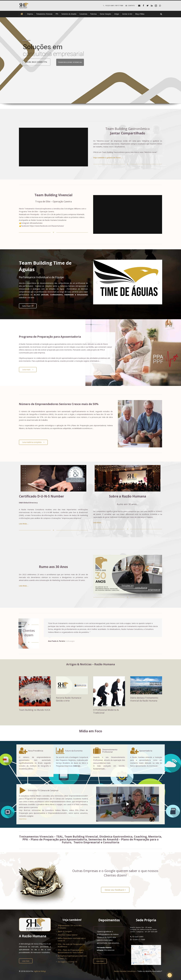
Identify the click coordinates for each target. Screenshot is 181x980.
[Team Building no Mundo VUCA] (35, 691)
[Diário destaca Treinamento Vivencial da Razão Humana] (146, 685)
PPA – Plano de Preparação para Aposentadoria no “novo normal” (71, 951)
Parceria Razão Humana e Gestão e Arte (69, 699)
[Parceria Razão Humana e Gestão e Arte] (72, 685)
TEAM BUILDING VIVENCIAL (70, 62)
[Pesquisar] (161, 14)
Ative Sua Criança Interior (68, 935)
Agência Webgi (40, 971)
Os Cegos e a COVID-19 (67, 962)
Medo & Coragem (65, 931)
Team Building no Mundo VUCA (34, 710)
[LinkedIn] (152, 6)
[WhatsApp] (160, 6)
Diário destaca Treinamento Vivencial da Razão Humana (144, 699)
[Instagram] (156, 6)
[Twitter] (148, 6)
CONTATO (131, 6)
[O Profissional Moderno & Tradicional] (109, 691)
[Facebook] (143, 6)
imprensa (23, 819)
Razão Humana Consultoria (125, 971)
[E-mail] (139, 6)
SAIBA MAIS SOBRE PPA (37, 62)
